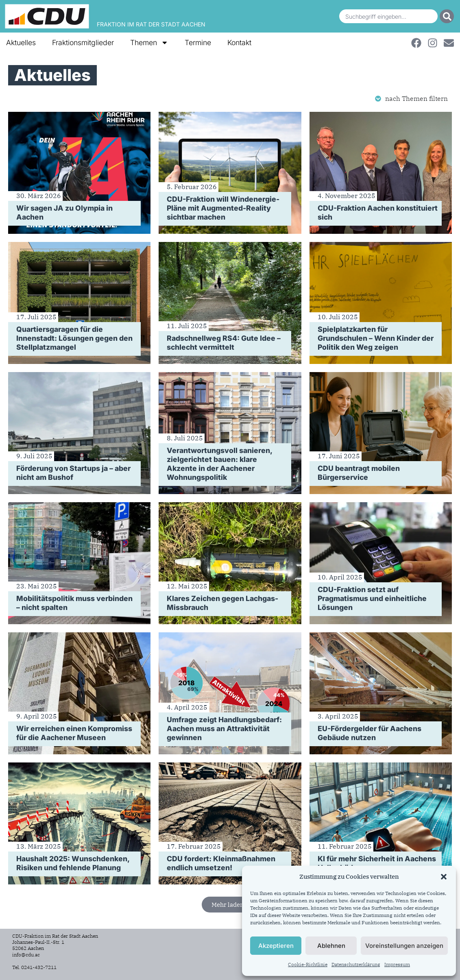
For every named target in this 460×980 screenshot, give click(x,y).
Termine (198, 42)
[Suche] (447, 16)
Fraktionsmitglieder (83, 42)
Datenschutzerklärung (356, 964)
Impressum (397, 964)
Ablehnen (331, 946)
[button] (444, 877)
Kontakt (239, 42)
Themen (149, 43)
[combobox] (388, 16)
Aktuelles (21, 42)
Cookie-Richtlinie (308, 964)
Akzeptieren (276, 946)
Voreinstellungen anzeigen (404, 946)
